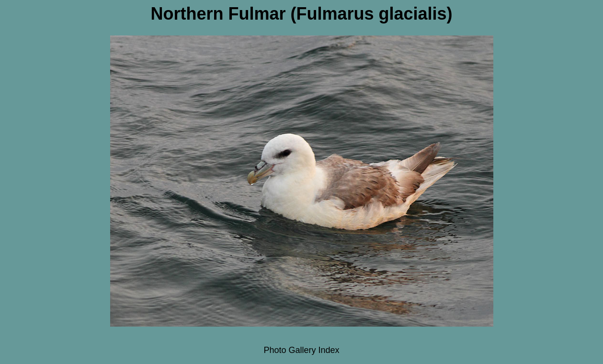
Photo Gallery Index (301, 350)
